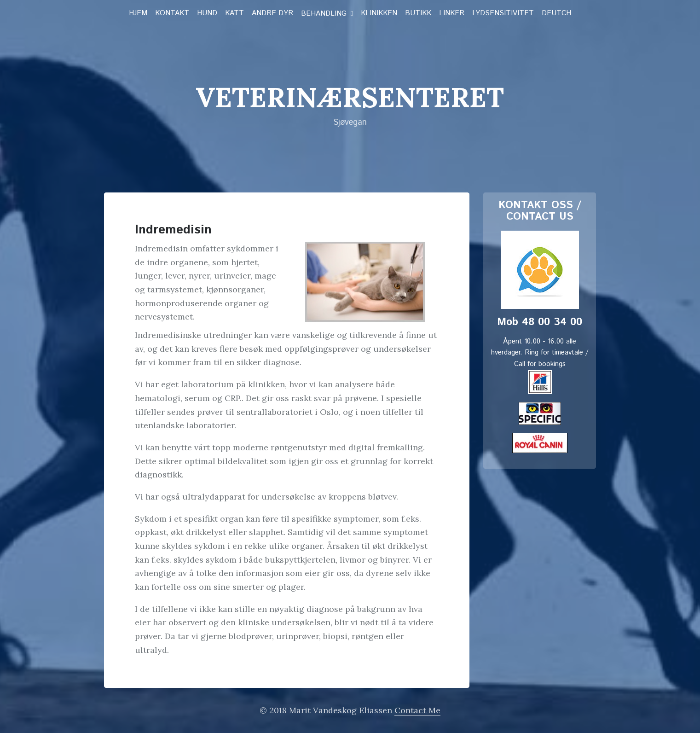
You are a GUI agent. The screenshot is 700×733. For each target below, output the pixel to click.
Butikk (418, 13)
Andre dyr (272, 13)
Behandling (324, 14)
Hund (207, 13)
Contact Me (417, 710)
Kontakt (172, 13)
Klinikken (379, 13)
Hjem (138, 13)
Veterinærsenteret (350, 97)
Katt (234, 13)
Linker (452, 13)
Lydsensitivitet (503, 13)
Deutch (556, 13)
